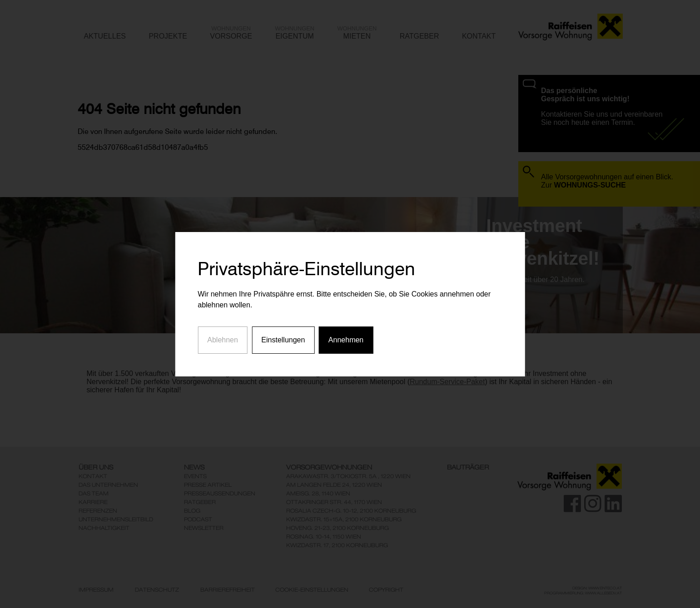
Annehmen (346, 333)
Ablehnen (223, 333)
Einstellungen (283, 333)
